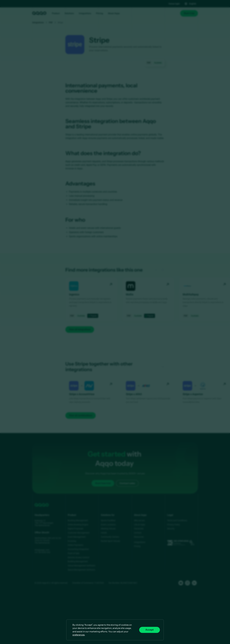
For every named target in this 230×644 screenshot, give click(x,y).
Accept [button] (150, 630)
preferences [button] (79, 635)
